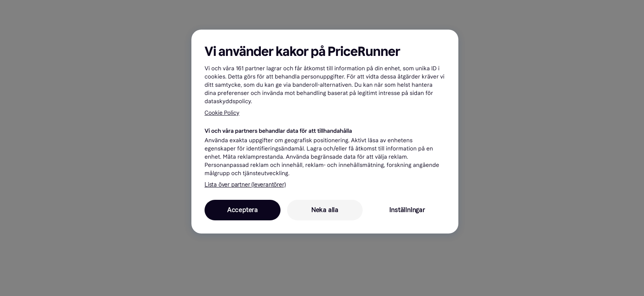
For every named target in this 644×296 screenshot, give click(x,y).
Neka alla (325, 210)
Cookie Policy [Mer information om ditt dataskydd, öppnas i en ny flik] (222, 113)
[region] (325, 132)
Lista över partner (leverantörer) (245, 185)
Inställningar (407, 210)
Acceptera (243, 210)
